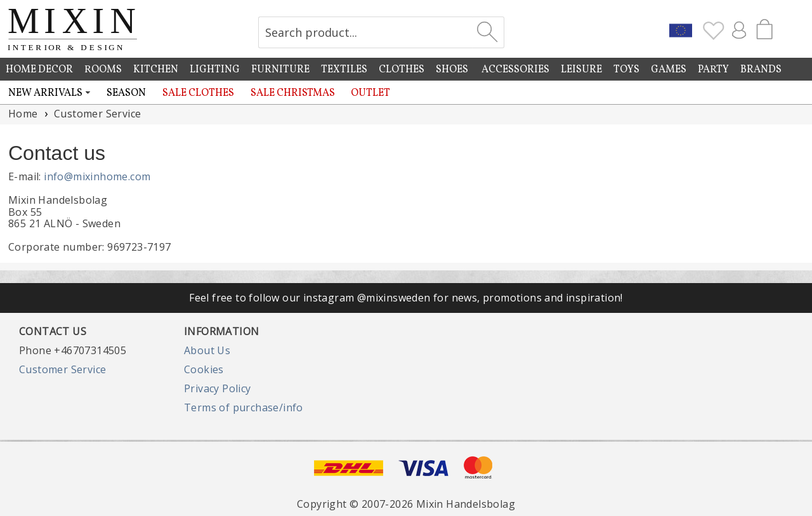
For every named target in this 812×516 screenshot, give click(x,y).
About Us (207, 350)
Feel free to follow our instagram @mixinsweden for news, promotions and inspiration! (406, 298)
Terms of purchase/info (244, 407)
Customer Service (62, 369)
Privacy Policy (218, 388)
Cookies (204, 369)
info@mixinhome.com (97, 176)
